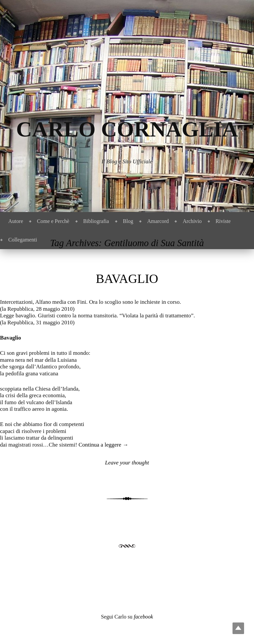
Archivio (192, 221)
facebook (143, 617)
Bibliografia (96, 221)
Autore (16, 221)
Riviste (223, 221)
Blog (128, 221)
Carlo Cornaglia (127, 129)
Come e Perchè (53, 221)
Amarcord (158, 221)
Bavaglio (127, 279)
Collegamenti (23, 240)
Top (238, 628)
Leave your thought (127, 463)
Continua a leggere (103, 445)
